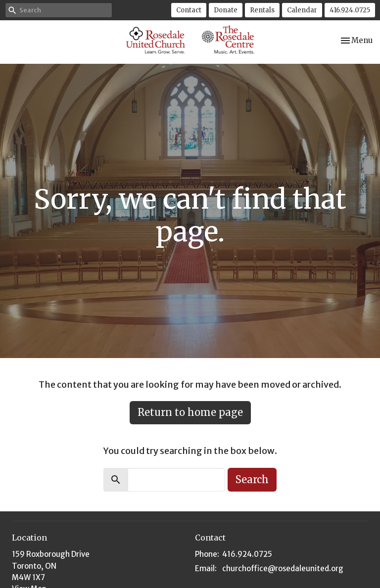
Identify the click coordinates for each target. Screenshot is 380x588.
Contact (189, 10)
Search (252, 479)
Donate (226, 10)
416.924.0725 (350, 10)
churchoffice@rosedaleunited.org (283, 568)
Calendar (302, 10)
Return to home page (190, 412)
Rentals (262, 10)
